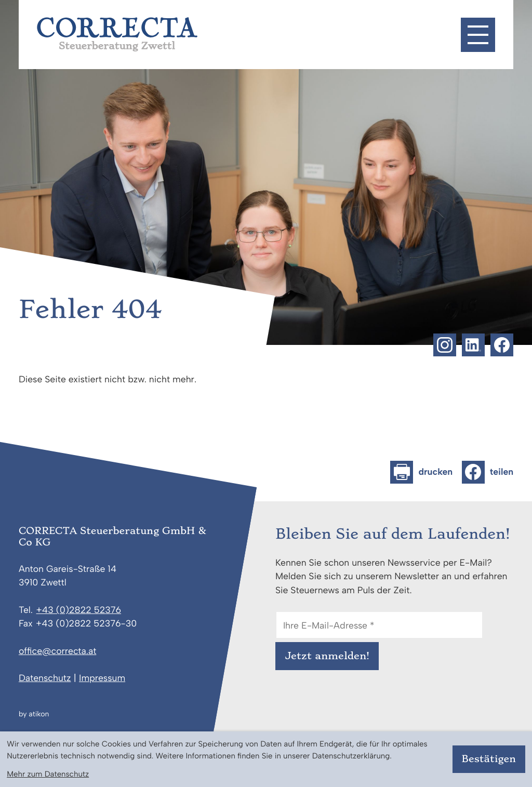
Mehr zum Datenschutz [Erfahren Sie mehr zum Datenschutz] (48, 774)
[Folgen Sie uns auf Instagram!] (445, 345)
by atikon (34, 714)
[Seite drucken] (421, 472)
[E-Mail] (379, 625)
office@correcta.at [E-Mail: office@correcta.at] (57, 651)
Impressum (102, 678)
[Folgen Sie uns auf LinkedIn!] (473, 345)
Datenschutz (45, 678)
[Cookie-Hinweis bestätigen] (489, 759)
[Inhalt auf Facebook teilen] (488, 472)
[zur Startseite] (117, 34)
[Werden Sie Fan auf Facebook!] (502, 345)
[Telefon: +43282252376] (79, 610)
